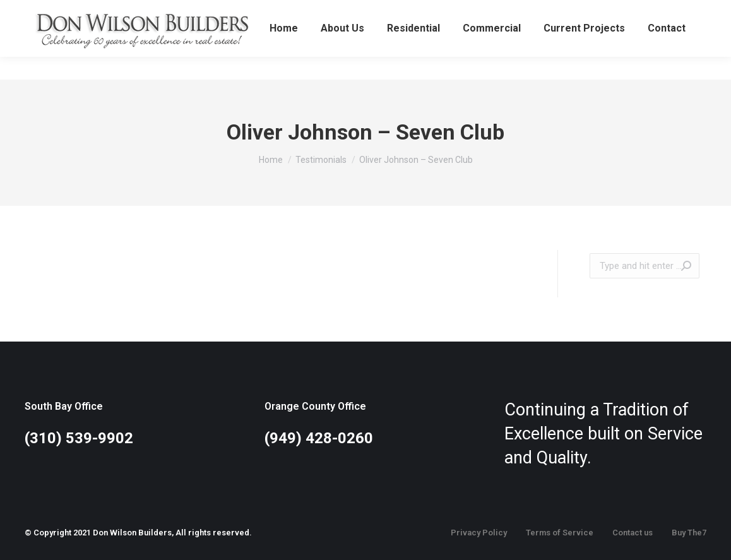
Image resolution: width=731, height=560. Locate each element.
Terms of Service (560, 533)
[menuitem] (284, 51)
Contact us (633, 533)
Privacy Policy (479, 533)
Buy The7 (689, 533)
